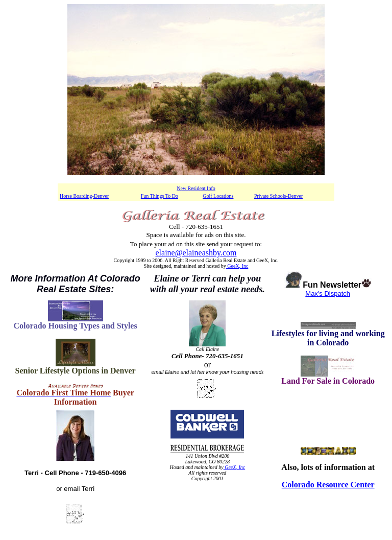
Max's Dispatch (328, 294)
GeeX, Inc (237, 266)
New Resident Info (196, 188)
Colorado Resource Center (328, 485)
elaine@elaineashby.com (196, 253)
